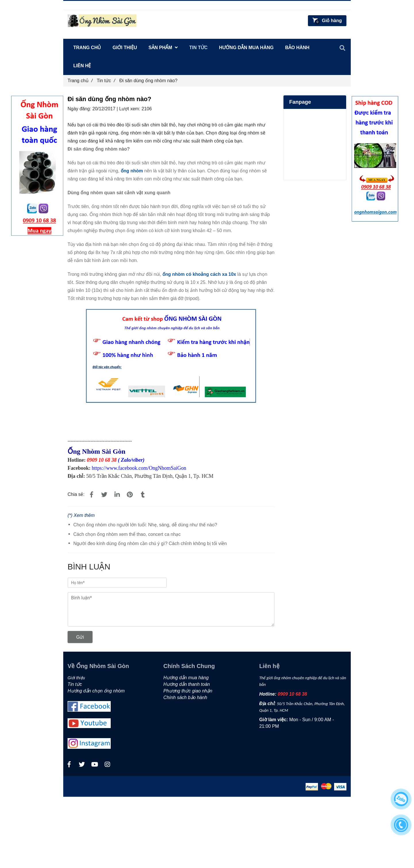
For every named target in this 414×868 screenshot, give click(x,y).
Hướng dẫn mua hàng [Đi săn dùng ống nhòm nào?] (246, 48)
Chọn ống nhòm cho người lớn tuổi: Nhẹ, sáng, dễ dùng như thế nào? (145, 525)
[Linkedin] (117, 495)
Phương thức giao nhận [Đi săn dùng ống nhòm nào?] (188, 691)
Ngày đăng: (80, 109)
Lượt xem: (130, 109)
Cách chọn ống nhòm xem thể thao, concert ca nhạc (127, 534)
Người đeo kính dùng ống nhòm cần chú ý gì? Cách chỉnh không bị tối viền (150, 543)
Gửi (80, 637)
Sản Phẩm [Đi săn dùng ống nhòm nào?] (163, 48)
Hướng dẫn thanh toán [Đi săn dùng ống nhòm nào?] (187, 684)
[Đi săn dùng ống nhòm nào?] (132, 171)
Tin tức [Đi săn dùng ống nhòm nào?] (106, 81)
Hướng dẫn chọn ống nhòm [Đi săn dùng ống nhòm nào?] (96, 691)
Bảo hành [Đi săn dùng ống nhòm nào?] (297, 48)
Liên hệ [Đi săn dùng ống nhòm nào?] (82, 66)
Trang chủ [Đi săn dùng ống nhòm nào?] (80, 81)
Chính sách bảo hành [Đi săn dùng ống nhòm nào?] (185, 697)
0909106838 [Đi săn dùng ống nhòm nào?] (94, 5)
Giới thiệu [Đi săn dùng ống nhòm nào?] (125, 48)
